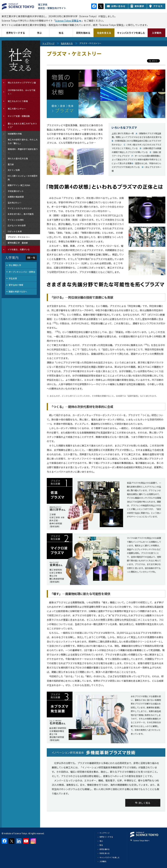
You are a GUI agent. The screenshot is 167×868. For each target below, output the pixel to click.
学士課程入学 (15, 265)
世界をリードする (16, 33)
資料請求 (137, 6)
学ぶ (39, 33)
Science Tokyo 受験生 (67, 21)
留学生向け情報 (16, 285)
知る (61, 33)
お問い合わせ (116, 6)
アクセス (156, 6)
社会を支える (104, 33)
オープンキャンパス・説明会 (22, 272)
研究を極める (83, 33)
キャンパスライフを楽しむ (131, 33)
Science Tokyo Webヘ (141, 840)
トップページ (48, 43)
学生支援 (13, 278)
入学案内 (157, 33)
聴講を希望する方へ (18, 291)
